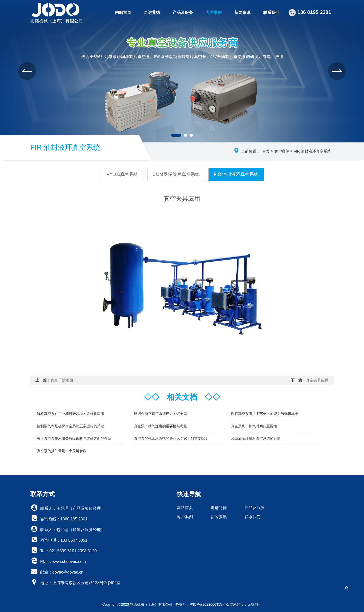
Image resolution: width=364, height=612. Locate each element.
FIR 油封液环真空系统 (312, 151)
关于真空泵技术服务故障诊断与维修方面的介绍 (74, 438)
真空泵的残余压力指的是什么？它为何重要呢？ (171, 438)
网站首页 (123, 13)
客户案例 (214, 13)
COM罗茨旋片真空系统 (176, 174)
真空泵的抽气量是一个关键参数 (62, 451)
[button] (27, 71)
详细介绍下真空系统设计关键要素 (161, 414)
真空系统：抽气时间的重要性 (254, 426)
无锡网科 (255, 604)
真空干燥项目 (62, 380)
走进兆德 (152, 13)
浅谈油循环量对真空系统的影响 (256, 438)
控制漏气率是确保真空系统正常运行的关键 (71, 426)
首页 (266, 151)
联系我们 (271, 13)
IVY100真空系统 (122, 174)
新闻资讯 (242, 13)
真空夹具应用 (317, 380)
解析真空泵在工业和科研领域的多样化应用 (71, 414)
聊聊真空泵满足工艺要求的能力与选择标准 (265, 414)
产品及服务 (183, 13)
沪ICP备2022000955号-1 (209, 604)
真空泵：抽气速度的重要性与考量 (161, 426)
